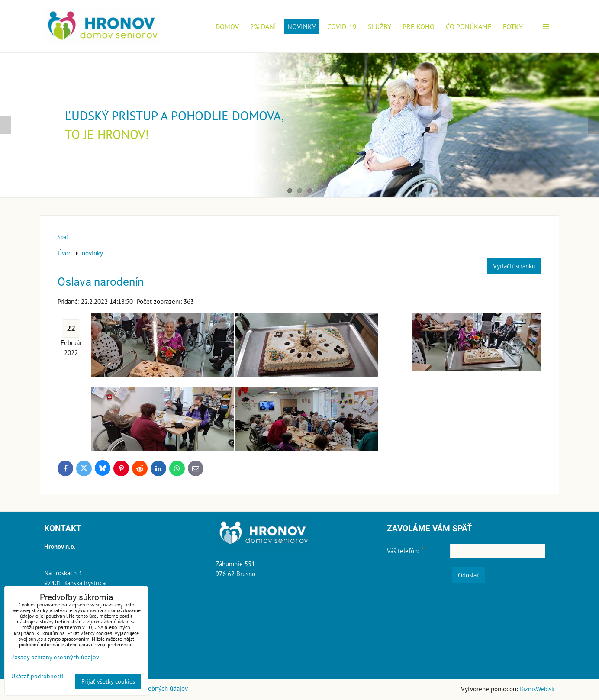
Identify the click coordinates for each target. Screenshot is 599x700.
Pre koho (419, 26)
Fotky (513, 26)
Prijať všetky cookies (108, 681)
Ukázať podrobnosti (37, 676)
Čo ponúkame (469, 26)
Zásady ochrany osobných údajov (55, 657)
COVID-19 (342, 26)
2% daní (263, 26)
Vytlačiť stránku (514, 266)
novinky (302, 26)
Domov (227, 26)
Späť (63, 237)
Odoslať (468, 575)
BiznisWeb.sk (537, 689)
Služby (380, 26)
